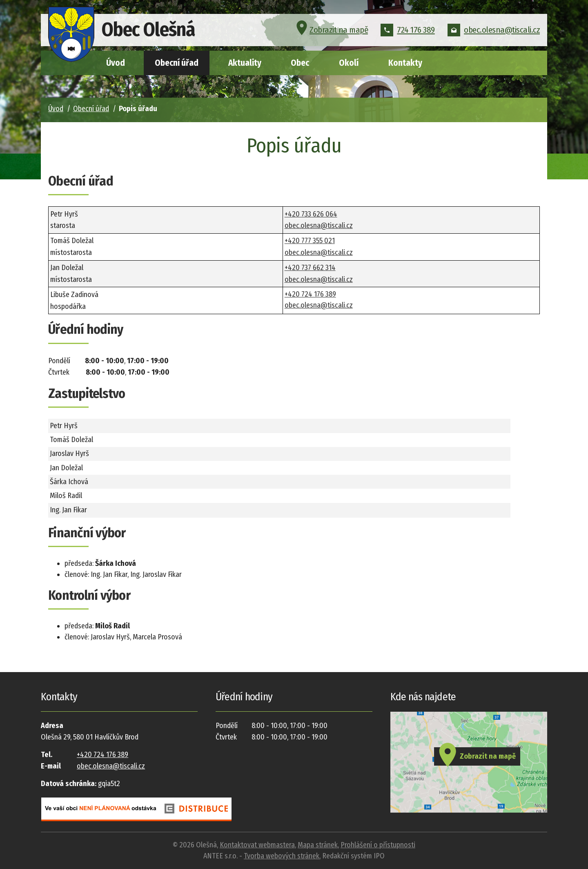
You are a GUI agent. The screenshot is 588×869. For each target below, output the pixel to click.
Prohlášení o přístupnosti (378, 845)
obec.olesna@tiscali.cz (494, 30)
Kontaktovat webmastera (257, 845)
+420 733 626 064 (311, 214)
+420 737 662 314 (310, 268)
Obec (300, 63)
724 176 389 (408, 30)
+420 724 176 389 (310, 294)
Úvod (116, 63)
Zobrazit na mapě (331, 30)
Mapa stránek (318, 845)
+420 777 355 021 (310, 241)
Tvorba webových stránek (282, 856)
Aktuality (245, 63)
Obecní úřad (177, 63)
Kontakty (405, 63)
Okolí (349, 63)
